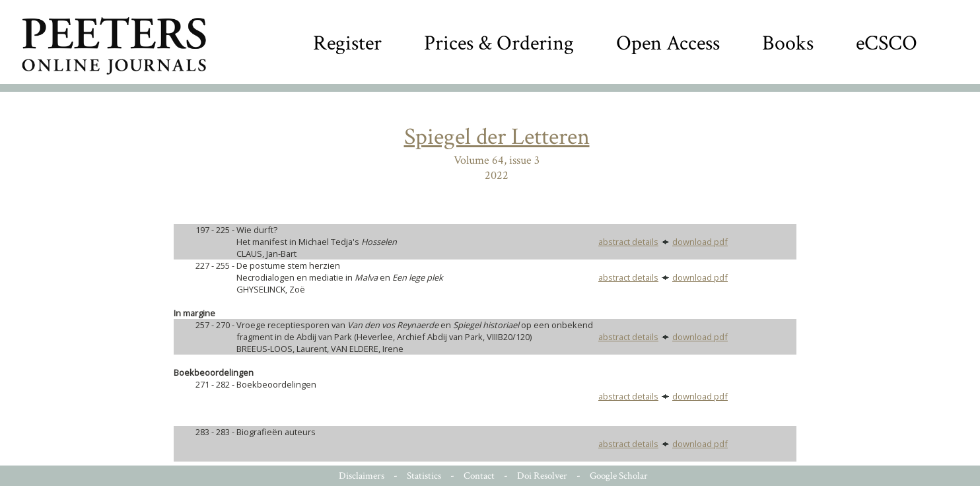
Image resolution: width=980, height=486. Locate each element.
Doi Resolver (542, 476)
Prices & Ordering (499, 43)
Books (788, 43)
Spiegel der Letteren (497, 137)
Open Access (668, 43)
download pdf (700, 242)
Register (347, 43)
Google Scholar (619, 476)
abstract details (628, 242)
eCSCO (887, 43)
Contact (479, 476)
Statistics (424, 476)
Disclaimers (362, 476)
